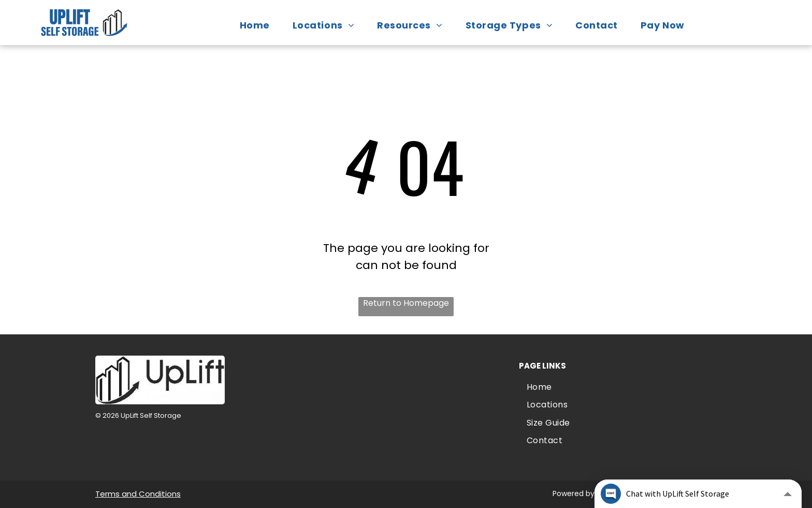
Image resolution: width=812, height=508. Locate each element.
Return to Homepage (406, 303)
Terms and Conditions (138, 494)
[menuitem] (260, 25)
